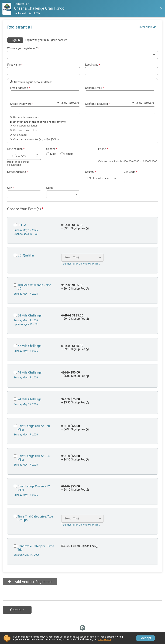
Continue (17, 610)
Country (91, 172)
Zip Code (131, 172)
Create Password (22, 104)
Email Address (20, 88)
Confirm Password (97, 104)
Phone (103, 149)
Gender (52, 149)
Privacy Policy (104, 639)
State (50, 188)
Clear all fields (148, 27)
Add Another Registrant (30, 582)
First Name (15, 65)
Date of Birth (16, 149)
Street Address (18, 172)
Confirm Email (94, 88)
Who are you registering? (23, 48)
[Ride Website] (8, 9)
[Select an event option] (82, 258)
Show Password (68, 103)
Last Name (93, 65)
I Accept (145, 638)
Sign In (15, 40)
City (11, 188)
